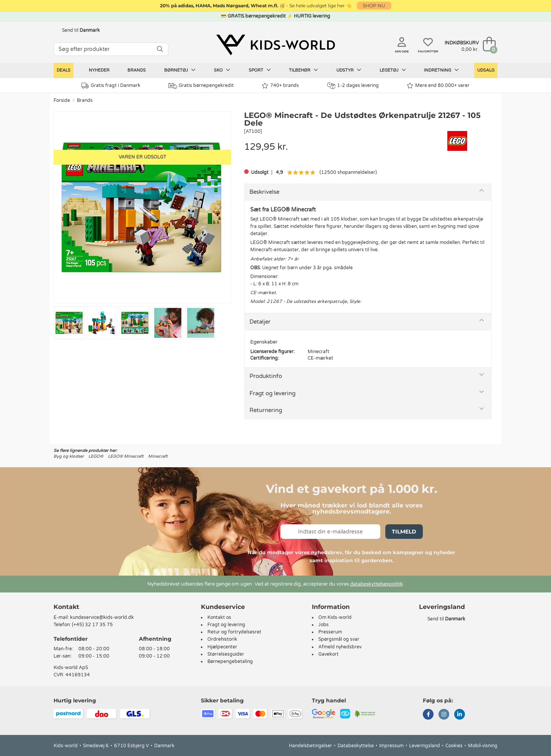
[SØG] (160, 49)
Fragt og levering (272, 393)
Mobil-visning (483, 746)
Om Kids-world (335, 617)
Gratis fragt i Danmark (111, 86)
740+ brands (280, 86)
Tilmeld (404, 532)
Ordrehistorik (222, 639)
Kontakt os (219, 617)
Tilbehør (303, 70)
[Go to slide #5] (201, 323)
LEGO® (96, 456)
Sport (260, 70)
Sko (222, 70)
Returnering (266, 410)
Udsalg (486, 70)
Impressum (391, 746)
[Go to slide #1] (69, 323)
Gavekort (328, 654)
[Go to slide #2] (102, 323)
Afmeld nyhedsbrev (340, 647)
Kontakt (66, 607)
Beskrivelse (264, 192)
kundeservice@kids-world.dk (102, 617)
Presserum (330, 632)
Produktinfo (266, 376)
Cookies (454, 746)
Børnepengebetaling (230, 661)
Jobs (324, 625)
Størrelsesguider (226, 654)
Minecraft (158, 456)
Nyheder (99, 70)
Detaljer (260, 322)
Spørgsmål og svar (339, 639)
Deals (64, 70)
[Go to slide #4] (168, 323)
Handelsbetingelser (311, 746)
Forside (62, 100)
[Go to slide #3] (135, 323)
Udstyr (349, 70)
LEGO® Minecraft (126, 456)
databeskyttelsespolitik (377, 584)
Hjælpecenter (222, 647)
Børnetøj (180, 70)
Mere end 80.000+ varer (438, 86)
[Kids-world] (275, 45)
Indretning (441, 70)
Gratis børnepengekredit (201, 86)
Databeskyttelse (356, 746)
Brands (137, 70)
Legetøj (393, 70)
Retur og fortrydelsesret (234, 632)
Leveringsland (425, 746)
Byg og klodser (69, 456)
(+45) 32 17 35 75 (92, 625)
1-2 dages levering (353, 86)
